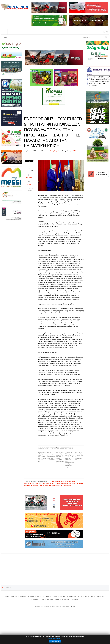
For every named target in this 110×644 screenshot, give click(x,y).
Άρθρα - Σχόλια (101, 597)
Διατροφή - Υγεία (71, 597)
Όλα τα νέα (35, 599)
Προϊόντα (80, 597)
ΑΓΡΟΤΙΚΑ (23, 32)
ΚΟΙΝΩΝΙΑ (34, 32)
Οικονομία (48, 597)
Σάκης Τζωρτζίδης (55, 151)
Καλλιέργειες (31, 597)
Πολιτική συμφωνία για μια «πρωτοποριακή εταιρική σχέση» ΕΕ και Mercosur (51, 456)
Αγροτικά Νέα (73, 151)
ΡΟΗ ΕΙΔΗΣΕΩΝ (13, 32)
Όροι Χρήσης (50, 599)
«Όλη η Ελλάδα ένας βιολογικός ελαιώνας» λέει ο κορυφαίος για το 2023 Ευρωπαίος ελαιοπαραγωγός (60, 457)
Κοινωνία (55, 597)
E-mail (29, 184)
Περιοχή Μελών (65, 599)
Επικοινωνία (75, 599)
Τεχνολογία (62, 597)
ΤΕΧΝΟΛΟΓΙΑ (46, 32)
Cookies (57, 599)
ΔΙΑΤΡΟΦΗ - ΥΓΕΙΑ (57, 32)
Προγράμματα (40, 597)
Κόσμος (93, 597)
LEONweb (73, 606)
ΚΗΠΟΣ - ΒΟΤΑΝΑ (70, 32)
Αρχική (7, 597)
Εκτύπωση (29, 178)
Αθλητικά (87, 597)
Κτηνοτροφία (23, 597)
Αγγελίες (42, 599)
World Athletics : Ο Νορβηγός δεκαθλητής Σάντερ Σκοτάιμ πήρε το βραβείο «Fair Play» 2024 (42, 457)
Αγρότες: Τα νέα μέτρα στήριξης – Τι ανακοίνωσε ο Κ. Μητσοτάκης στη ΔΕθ (79, 456)
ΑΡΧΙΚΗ (4, 32)
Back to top (8, 588)
